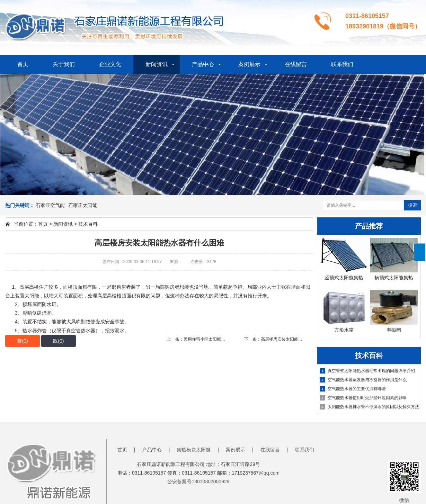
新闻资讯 (157, 64)
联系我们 (342, 64)
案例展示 (249, 64)
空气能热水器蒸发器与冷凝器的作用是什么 (363, 380)
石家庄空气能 (50, 205)
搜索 (412, 205)
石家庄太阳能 (83, 205)
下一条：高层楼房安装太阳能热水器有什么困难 (288, 339)
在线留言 (296, 64)
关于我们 (64, 64)
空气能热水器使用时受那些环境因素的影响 (363, 398)
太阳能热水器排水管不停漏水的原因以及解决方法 (369, 407)
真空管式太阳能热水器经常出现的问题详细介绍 (367, 371)
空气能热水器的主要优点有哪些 (353, 389)
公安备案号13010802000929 (198, 481)
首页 (23, 64)
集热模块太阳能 (194, 450)
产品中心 (203, 64)
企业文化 (110, 64)
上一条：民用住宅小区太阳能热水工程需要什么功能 (215, 339)
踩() (58, 341)
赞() (22, 341)
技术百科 (88, 224)
